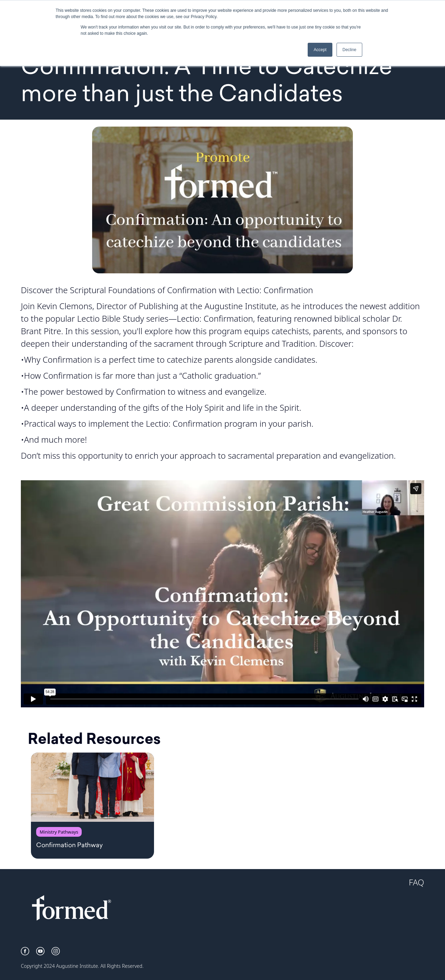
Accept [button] (320, 50)
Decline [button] (349, 50)
